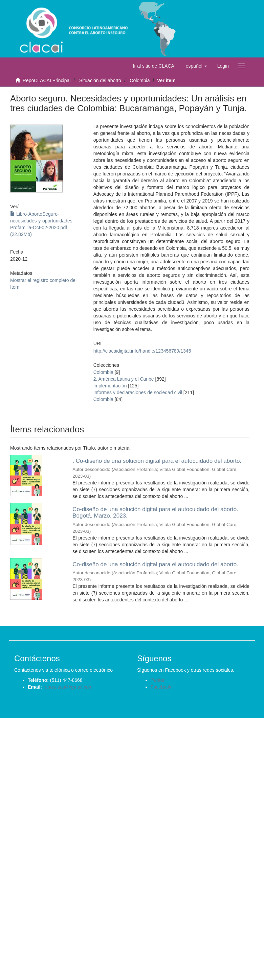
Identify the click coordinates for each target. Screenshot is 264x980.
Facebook (161, 687)
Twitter (158, 680)
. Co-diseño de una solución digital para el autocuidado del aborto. (157, 461)
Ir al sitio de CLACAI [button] (154, 66)
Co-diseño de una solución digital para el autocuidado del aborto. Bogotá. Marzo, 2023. (155, 512)
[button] (196, 66)
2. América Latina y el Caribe (124, 379)
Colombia (140, 80)
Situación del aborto (100, 80)
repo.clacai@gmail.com (68, 687)
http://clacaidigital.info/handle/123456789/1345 (142, 351)
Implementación (110, 386)
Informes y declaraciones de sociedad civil (138, 392)
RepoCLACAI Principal (47, 80)
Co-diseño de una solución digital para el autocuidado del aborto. (155, 564)
